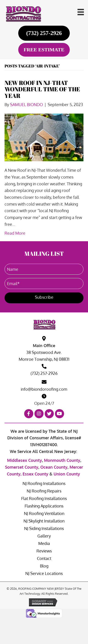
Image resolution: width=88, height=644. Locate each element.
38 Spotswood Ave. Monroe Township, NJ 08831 (44, 356)
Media (44, 543)
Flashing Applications (44, 506)
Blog (44, 566)
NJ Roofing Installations (44, 483)
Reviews (44, 551)
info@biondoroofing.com (44, 389)
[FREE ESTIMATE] (44, 50)
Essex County (35, 474)
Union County (67, 474)
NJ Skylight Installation (44, 521)
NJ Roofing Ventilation (44, 513)
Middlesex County (25, 460)
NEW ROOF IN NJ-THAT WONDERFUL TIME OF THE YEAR (42, 89)
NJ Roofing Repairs (44, 491)
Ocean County (54, 467)
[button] (44, 298)
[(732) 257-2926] (44, 33)
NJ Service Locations (44, 573)
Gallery (44, 536)
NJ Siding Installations (44, 528)
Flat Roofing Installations (44, 498)
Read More (15, 233)
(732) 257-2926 (44, 373)
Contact (44, 558)
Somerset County (22, 467)
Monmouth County (62, 460)
